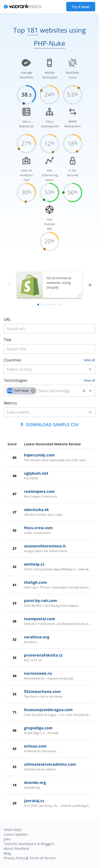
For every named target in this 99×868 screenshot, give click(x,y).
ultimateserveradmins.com (50, 764)
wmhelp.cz (34, 564)
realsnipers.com (39, 491)
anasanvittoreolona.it (45, 546)
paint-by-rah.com (41, 601)
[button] (21, 391)
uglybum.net (36, 473)
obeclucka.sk (36, 510)
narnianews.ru (38, 673)
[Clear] (84, 391)
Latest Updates (16, 834)
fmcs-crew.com (38, 528)
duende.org (35, 782)
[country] (43, 369)
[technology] (59, 391)
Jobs (7, 839)
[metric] (43, 412)
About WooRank (16, 849)
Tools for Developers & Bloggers (29, 844)
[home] (23, 7)
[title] (49, 329)
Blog (7, 853)
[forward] (90, 285)
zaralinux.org (37, 637)
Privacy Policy (14, 858)
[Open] (90, 369)
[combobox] (49, 369)
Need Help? (13, 830)
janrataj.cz (34, 801)
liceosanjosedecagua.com (48, 710)
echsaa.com (35, 746)
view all (89, 360)
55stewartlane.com (42, 692)
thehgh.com (35, 582)
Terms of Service (42, 858)
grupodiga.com (38, 728)
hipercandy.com (39, 455)
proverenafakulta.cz (43, 655)
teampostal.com (40, 619)
